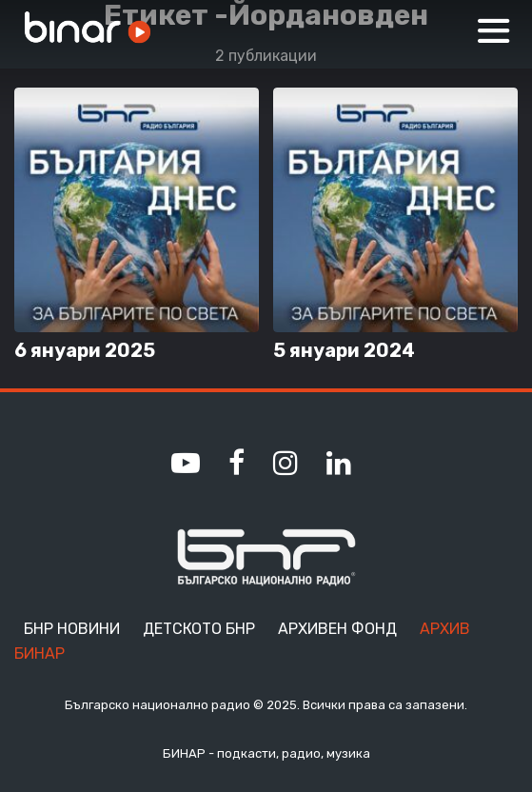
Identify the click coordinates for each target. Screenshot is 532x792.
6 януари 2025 (85, 350)
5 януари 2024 (344, 350)
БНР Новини (72, 629)
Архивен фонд (337, 629)
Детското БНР (199, 629)
